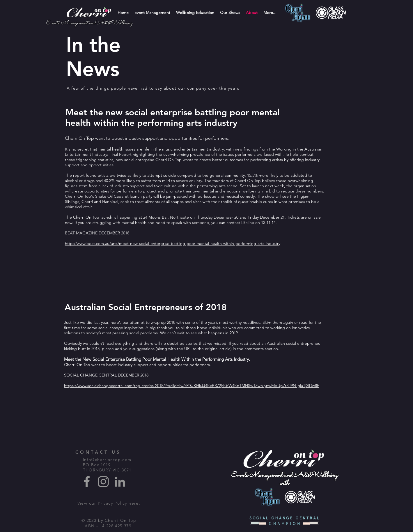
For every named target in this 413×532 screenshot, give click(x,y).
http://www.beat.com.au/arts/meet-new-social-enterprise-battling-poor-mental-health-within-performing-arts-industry (173, 243)
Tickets (293, 217)
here (134, 503)
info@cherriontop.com (107, 459)
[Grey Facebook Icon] (87, 482)
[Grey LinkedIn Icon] (120, 482)
